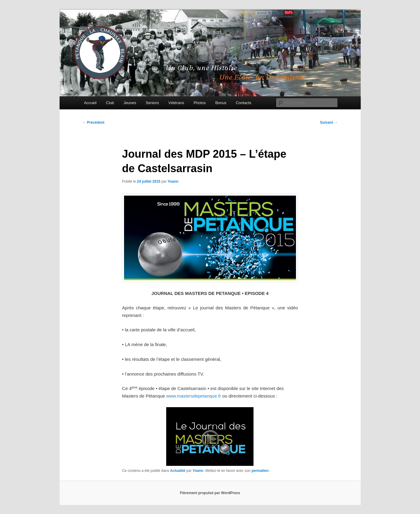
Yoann (173, 181)
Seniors (152, 103)
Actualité (178, 471)
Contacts (243, 103)
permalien (260, 471)
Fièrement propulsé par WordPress (210, 493)
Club (110, 103)
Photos (200, 103)
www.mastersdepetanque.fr (194, 396)
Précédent (93, 122)
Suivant (329, 122)
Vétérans (176, 103)
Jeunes (130, 103)
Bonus (221, 103)
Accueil (90, 103)
